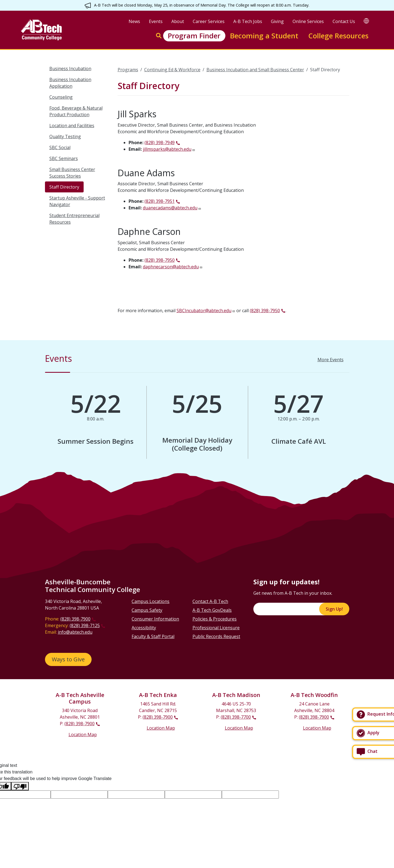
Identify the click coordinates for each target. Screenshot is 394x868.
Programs (128, 70)
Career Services (209, 21)
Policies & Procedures (215, 619)
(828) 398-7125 (85, 625)
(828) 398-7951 (160, 201)
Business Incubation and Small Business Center (255, 70)
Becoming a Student (264, 36)
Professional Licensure (216, 628)
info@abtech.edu (75, 632)
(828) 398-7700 (236, 717)
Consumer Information (155, 619)
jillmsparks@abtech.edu (167, 149)
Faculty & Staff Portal (153, 636)
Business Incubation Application (70, 83)
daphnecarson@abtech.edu (171, 267)
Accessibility (144, 628)
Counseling (61, 97)
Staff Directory (64, 187)
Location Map (83, 735)
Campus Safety (147, 610)
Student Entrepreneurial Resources (74, 219)
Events (156, 21)
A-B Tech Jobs (248, 21)
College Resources (338, 36)
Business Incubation (70, 69)
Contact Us (344, 21)
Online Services (308, 21)
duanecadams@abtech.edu (170, 208)
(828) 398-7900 (75, 619)
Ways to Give (68, 659)
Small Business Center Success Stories (72, 173)
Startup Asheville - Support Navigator (77, 201)
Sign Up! (334, 609)
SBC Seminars (64, 158)
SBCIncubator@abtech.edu (204, 311)
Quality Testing (65, 136)
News (134, 21)
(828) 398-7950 (160, 260)
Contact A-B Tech (210, 601)
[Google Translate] (366, 21)
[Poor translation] (20, 786)
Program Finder (194, 36)
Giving (277, 21)
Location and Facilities (72, 126)
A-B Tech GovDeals (212, 610)
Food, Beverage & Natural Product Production (76, 111)
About (178, 21)
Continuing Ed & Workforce (172, 70)
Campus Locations (151, 601)
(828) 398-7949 (160, 143)
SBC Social (60, 147)
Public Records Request (216, 636)
